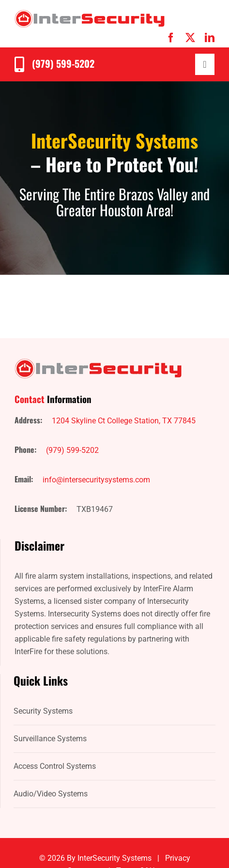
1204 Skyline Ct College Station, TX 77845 (124, 421)
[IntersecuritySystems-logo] (90, 13)
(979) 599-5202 (63, 63)
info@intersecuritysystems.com (96, 480)
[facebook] (171, 38)
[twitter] (190, 38)
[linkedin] (210, 38)
